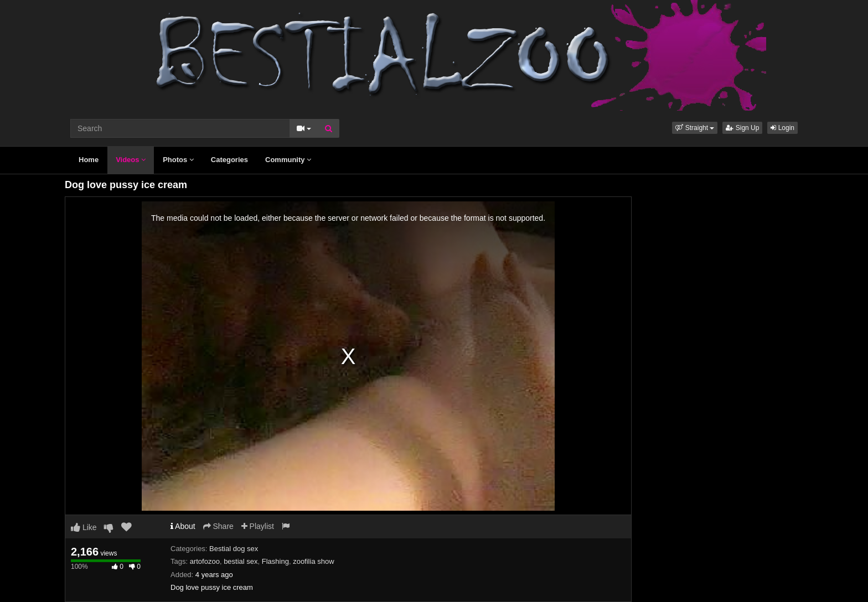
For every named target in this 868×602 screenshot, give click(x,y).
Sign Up (742, 128)
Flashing (275, 561)
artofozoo (205, 561)
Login (782, 128)
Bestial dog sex (234, 549)
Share (218, 526)
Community (288, 160)
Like (84, 527)
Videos (131, 160)
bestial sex (241, 561)
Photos (178, 160)
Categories (229, 160)
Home (89, 160)
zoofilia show (313, 561)
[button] (695, 128)
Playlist (258, 526)
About (183, 526)
